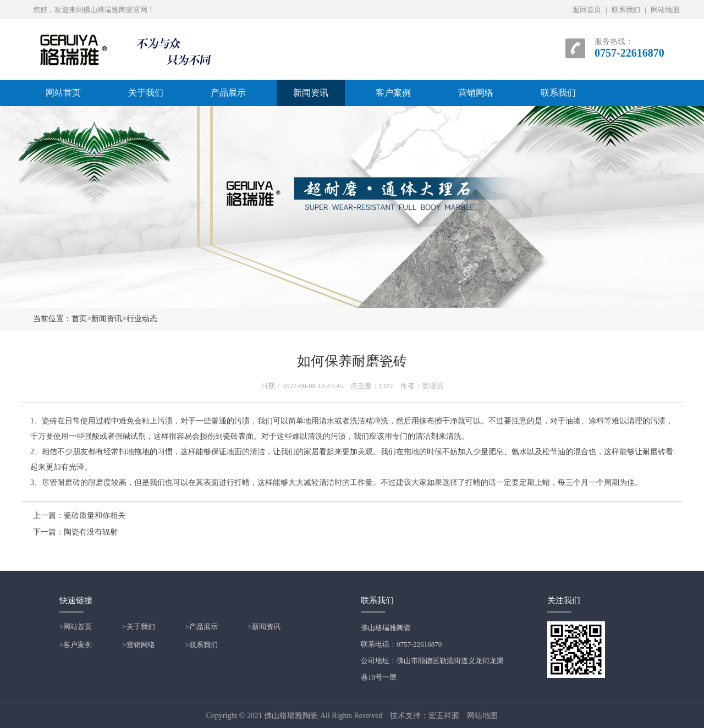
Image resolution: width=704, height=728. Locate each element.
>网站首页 (76, 627)
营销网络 (476, 93)
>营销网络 (138, 645)
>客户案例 (76, 645)
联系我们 (626, 10)
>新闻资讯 (264, 627)
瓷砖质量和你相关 (95, 515)
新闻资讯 (311, 93)
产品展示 (228, 93)
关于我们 (146, 93)
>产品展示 (202, 627)
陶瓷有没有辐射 (91, 532)
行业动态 (142, 319)
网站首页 (63, 93)
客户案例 (393, 93)
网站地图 (665, 10)
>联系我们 (202, 645)
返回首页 (587, 10)
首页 (79, 319)
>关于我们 (138, 627)
